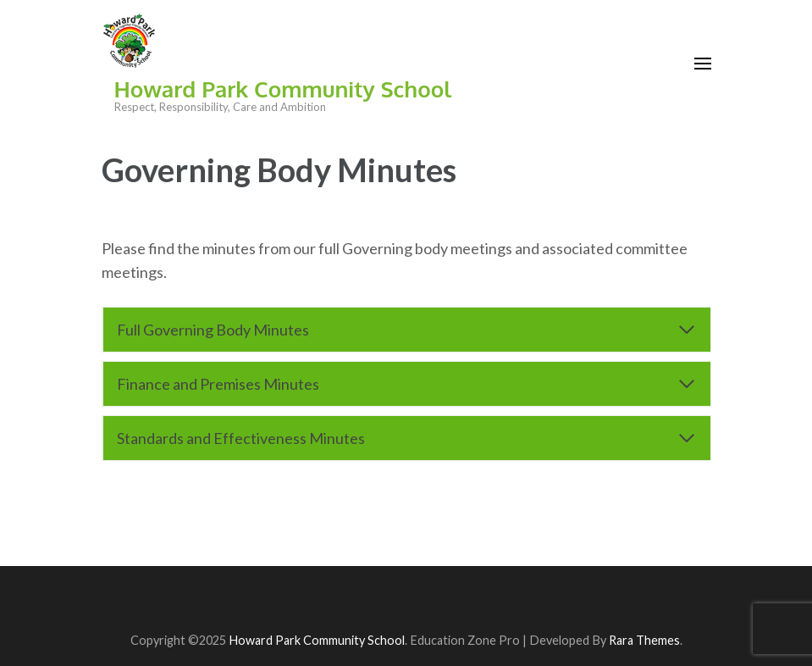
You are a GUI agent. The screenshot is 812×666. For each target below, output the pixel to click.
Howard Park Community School (283, 89)
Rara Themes (644, 640)
